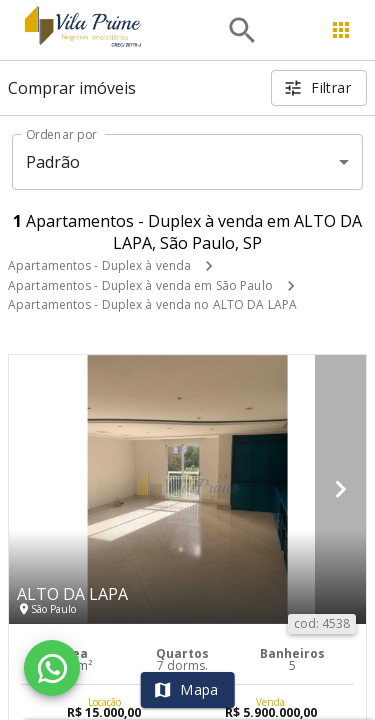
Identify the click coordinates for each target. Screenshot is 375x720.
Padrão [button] (53, 162)
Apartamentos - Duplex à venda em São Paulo (140, 285)
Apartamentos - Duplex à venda (99, 265)
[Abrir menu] (341, 30)
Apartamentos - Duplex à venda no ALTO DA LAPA (152, 304)
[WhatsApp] (52, 668)
